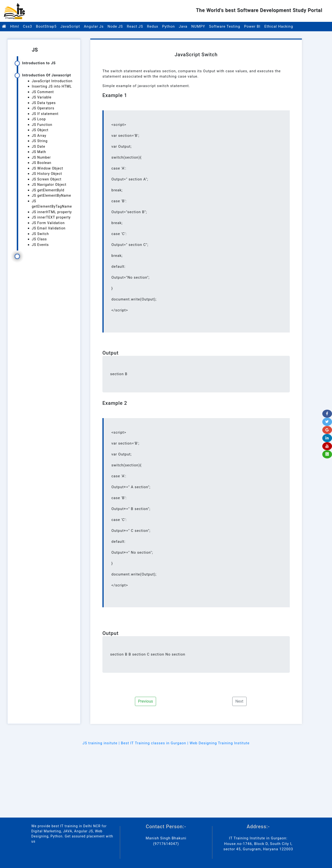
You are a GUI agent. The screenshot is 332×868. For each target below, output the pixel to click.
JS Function (42, 125)
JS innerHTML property (52, 212)
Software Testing (225, 26)
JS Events (40, 245)
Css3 (27, 26)
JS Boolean (41, 163)
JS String (40, 141)
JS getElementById (48, 190)
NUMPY (198, 26)
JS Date (38, 146)
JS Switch (40, 234)
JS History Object (47, 174)
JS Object (40, 130)
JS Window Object (47, 168)
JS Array (39, 136)
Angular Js (94, 26)
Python (169, 26)
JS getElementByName (51, 195)
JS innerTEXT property (51, 217)
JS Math (39, 152)
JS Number (41, 157)
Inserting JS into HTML (52, 86)
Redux (153, 26)
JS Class (39, 239)
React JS (135, 26)
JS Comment (43, 92)
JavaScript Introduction (52, 81)
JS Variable (42, 97)
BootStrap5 (46, 26)
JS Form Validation (48, 223)
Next (239, 701)
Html (15, 26)
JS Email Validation (49, 228)
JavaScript (70, 26)
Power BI (252, 26)
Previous (146, 701)
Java (183, 26)
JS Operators (43, 108)
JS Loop (39, 119)
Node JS (115, 26)
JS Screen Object (47, 179)
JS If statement (45, 114)
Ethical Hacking (279, 26)
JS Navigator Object (49, 185)
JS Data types (44, 103)
